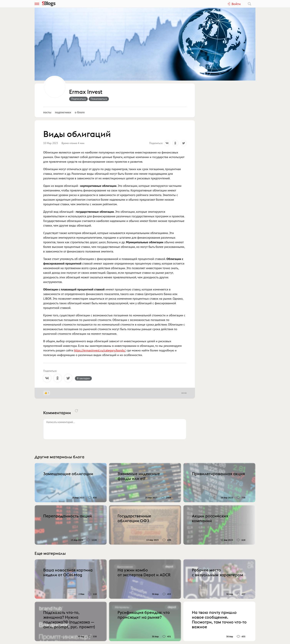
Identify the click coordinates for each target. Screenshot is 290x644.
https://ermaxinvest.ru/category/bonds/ (100, 350)
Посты (47, 112)
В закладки (83, 378)
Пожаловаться (99, 99)
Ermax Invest (86, 92)
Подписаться (78, 99)
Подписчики (63, 112)
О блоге (80, 112)
